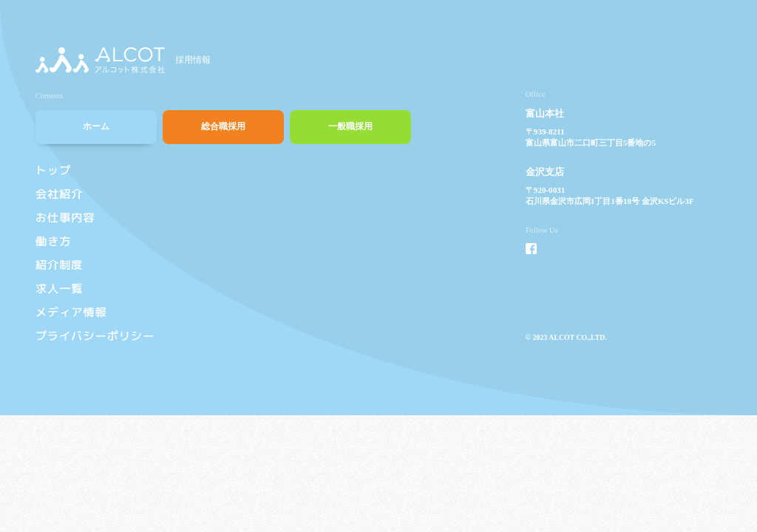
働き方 (53, 241)
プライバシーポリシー (95, 336)
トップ (53, 170)
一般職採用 (350, 126)
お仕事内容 (65, 218)
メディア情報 (71, 312)
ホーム (96, 126)
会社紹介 (59, 194)
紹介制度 (59, 265)
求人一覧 (59, 289)
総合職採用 (223, 126)
